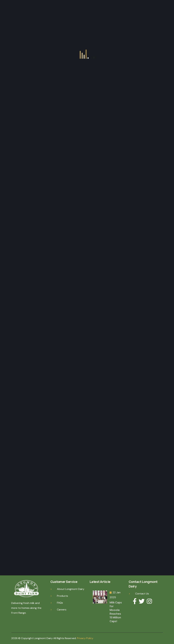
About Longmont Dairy (71, 589)
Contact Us (142, 594)
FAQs (60, 603)
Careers (62, 610)
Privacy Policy (85, 638)
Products (62, 596)
